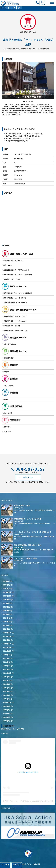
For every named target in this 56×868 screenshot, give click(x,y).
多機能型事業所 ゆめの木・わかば (15, 316)
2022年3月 (7, 666)
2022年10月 (7, 651)
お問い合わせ (28, 477)
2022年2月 (7, 669)
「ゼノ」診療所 (8, 386)
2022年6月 (7, 658)
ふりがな (5, 864)
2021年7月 (7, 680)
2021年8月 (7, 677)
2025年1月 (7, 607)
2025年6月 (7, 603)
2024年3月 (7, 622)
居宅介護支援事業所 (10, 344)
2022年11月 (7, 647)
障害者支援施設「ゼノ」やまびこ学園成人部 (18, 293)
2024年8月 (7, 611)
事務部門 (6, 399)
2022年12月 (7, 644)
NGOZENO (7, 432)
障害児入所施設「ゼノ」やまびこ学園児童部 (18, 275)
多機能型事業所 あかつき (12, 326)
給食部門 (6, 372)
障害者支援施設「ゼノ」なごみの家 (15, 298)
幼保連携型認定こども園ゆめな (13, 261)
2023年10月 (7, 636)
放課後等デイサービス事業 (12, 279)
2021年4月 (7, 691)
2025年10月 (7, 596)
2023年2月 (7, 640)
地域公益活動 (8, 413)
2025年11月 (7, 592)
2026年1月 (7, 589)
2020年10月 (7, 702)
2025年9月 (7, 600)
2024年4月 (7, 618)
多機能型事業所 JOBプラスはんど (15, 321)
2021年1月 (7, 699)
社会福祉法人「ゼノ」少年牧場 (12, 729)
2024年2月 (7, 625)
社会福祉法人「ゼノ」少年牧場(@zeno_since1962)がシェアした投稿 (28, 801)
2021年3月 (7, 695)
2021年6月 (7, 684)
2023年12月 (7, 633)
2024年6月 (7, 614)
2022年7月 (7, 655)
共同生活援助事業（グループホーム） (15, 303)
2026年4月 (7, 581)
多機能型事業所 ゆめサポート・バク (15, 331)
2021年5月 (7, 688)
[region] (28, 81)
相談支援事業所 (8, 358)
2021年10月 (7, 673)
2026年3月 (7, 585)
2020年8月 (7, 706)
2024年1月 (7, 629)
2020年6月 (7, 710)
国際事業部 (7, 427)
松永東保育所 (8, 265)
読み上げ (17, 864)
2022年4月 (7, 662)
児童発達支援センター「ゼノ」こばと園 (16, 270)
